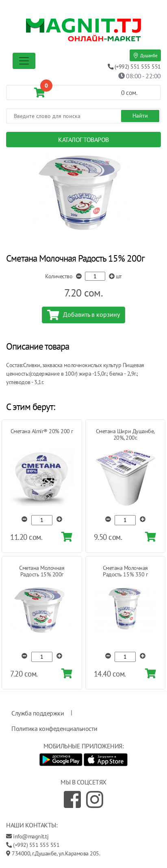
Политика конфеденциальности (54, 728)
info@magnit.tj (31, 836)
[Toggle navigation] (24, 61)
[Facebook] (72, 799)
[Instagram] (95, 799)
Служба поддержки (38, 713)
